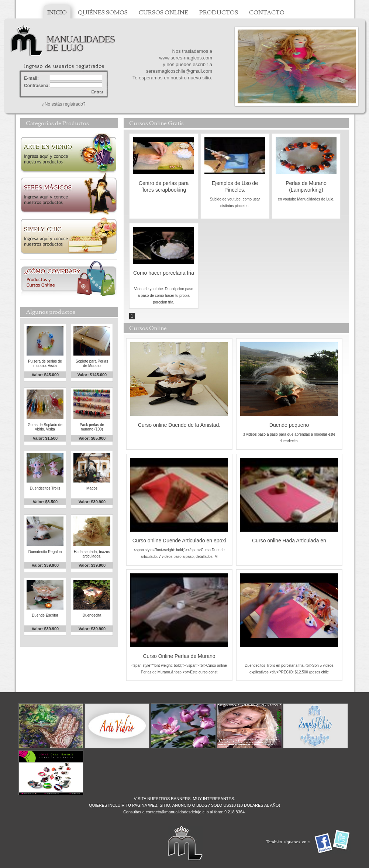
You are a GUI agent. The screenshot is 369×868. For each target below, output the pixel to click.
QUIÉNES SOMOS (103, 13)
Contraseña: (37, 86)
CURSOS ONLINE (163, 13)
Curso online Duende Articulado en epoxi (179, 541)
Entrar (97, 92)
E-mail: (31, 78)
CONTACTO (267, 13)
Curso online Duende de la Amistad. (179, 425)
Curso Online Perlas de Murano (179, 656)
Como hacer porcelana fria (164, 273)
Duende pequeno (289, 425)
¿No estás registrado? (63, 104)
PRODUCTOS (219, 13)
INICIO (57, 13)
